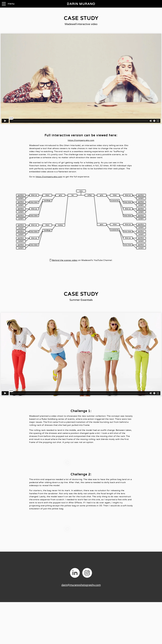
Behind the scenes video (65, 260)
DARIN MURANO (81, 4)
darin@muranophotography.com (81, 585)
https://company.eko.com (81, 140)
